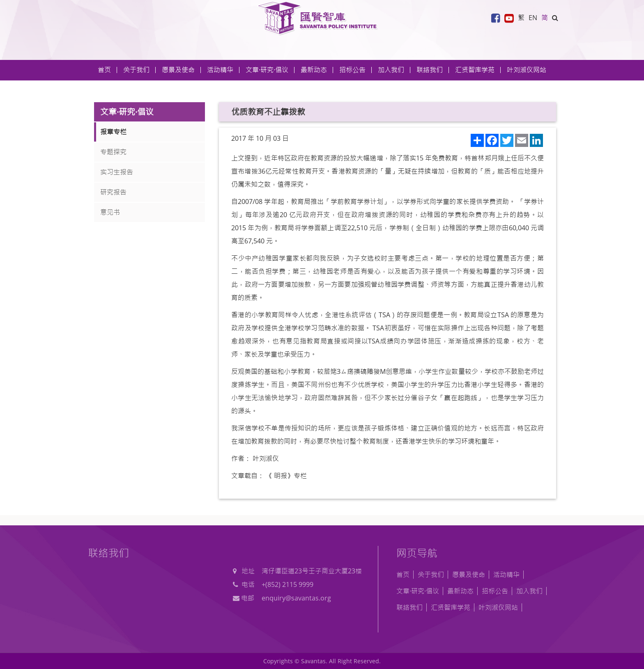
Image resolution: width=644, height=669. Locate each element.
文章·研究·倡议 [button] (267, 70)
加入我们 (529, 591)
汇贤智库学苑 (475, 70)
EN (533, 18)
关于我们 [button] (136, 70)
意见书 (110, 212)
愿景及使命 (178, 70)
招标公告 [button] (352, 70)
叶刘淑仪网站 (527, 70)
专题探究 (113, 152)
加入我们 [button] (391, 70)
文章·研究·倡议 (418, 591)
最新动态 (460, 591)
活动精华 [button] (220, 70)
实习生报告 (117, 172)
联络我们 (430, 70)
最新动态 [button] (314, 70)
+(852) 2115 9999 (287, 584)
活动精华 (506, 575)
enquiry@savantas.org (296, 598)
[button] (555, 18)
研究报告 (113, 192)
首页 (104, 70)
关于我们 (431, 575)
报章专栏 (113, 132)
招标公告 (495, 591)
